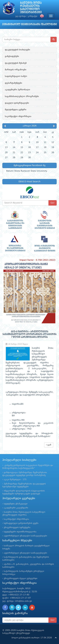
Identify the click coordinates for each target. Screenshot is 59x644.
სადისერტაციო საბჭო (16, 76)
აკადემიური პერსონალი (17, 90)
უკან (49, 445)
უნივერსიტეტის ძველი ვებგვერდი (21, 578)
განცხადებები (12, 56)
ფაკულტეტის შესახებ (16, 63)
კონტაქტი (33, 16)
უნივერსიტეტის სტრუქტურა (17, 528)
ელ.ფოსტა (21, 16)
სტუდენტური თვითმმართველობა (20, 532)
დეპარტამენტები (13, 83)
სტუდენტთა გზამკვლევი (16, 504)
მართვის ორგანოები (16, 70)
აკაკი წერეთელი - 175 (15, 480)
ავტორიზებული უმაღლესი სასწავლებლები (25, 536)
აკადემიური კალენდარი (16, 508)
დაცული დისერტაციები (17, 103)
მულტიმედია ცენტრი (16, 110)
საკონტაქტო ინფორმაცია (18, 116)
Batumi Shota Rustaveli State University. (27, 171)
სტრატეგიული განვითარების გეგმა (21, 523)
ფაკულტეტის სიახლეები (17, 50)
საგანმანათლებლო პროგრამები (22, 96)
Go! (53, 203)
